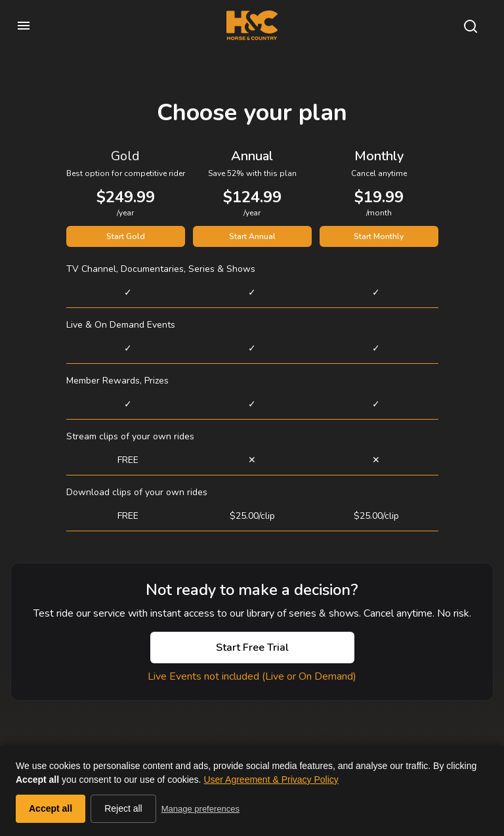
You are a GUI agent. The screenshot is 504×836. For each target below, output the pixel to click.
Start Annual (252, 236)
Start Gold (126, 236)
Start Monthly (379, 236)
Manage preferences (200, 809)
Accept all (51, 808)
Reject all (123, 808)
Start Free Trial (252, 648)
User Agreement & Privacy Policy (271, 780)
